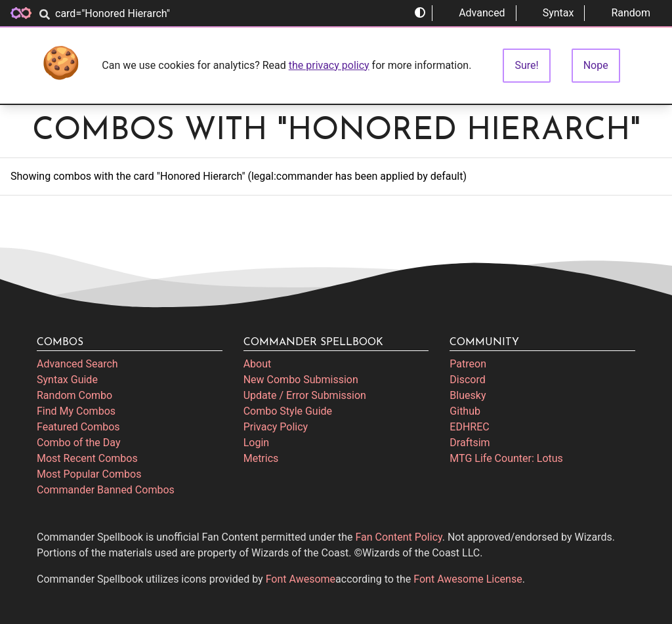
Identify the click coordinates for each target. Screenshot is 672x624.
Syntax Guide (67, 380)
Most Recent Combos (87, 458)
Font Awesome (301, 579)
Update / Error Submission (305, 395)
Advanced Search (77, 364)
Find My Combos (76, 411)
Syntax (551, 13)
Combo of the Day (78, 443)
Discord (467, 380)
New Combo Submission (301, 380)
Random (623, 13)
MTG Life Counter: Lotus (506, 458)
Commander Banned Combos (106, 490)
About (258, 364)
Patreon (468, 364)
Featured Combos (78, 427)
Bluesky (468, 395)
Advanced (474, 13)
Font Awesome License (468, 579)
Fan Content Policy (399, 537)
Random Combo (74, 395)
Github (465, 411)
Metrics (261, 458)
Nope (596, 65)
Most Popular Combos (89, 474)
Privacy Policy (276, 427)
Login (256, 443)
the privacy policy (329, 65)
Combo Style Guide (288, 411)
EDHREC (469, 427)
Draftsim (470, 443)
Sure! (526, 65)
